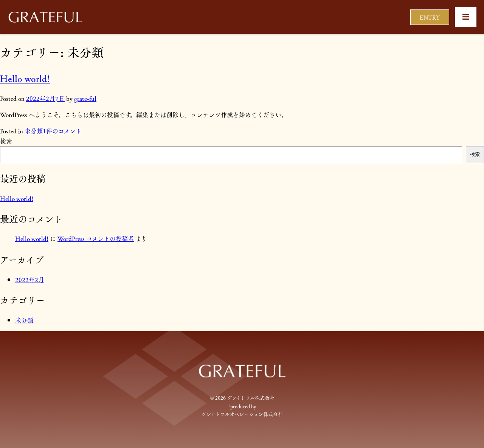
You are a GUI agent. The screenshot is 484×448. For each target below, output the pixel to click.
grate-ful (85, 98)
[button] (466, 17)
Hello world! (25, 78)
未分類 (34, 131)
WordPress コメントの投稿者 (96, 239)
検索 (6, 141)
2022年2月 (30, 280)
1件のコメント (62, 131)
